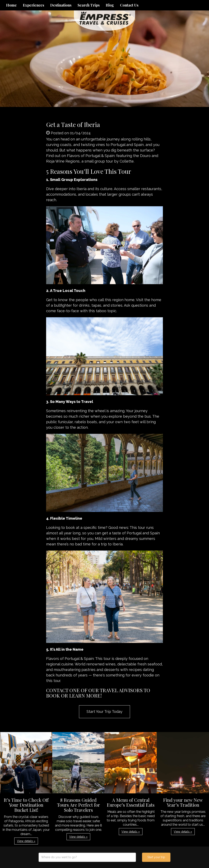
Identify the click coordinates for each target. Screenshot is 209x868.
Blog (110, 5)
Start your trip (156, 857)
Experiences (33, 5)
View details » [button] (26, 841)
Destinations (61, 5)
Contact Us (129, 5)
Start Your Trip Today (104, 712)
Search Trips (89, 5)
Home (11, 5)
